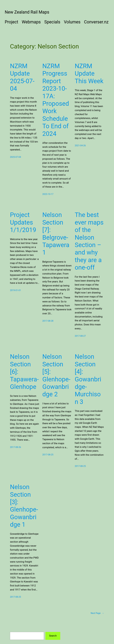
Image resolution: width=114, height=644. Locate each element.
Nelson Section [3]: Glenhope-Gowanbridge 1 (24, 506)
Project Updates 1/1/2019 (23, 222)
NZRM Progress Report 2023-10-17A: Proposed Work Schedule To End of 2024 (56, 100)
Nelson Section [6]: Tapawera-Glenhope (24, 372)
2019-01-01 (15, 290)
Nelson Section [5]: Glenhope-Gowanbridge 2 (56, 375)
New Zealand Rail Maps (27, 12)
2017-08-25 (48, 455)
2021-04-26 (80, 146)
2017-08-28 (48, 321)
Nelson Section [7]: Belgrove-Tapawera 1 (56, 234)
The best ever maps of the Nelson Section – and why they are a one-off (89, 241)
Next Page (97, 613)
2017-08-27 (80, 336)
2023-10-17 (48, 194)
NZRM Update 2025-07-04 (22, 77)
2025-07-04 (15, 157)
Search (53, 636)
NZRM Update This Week (89, 74)
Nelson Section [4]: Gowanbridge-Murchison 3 (88, 379)
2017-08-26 (15, 447)
